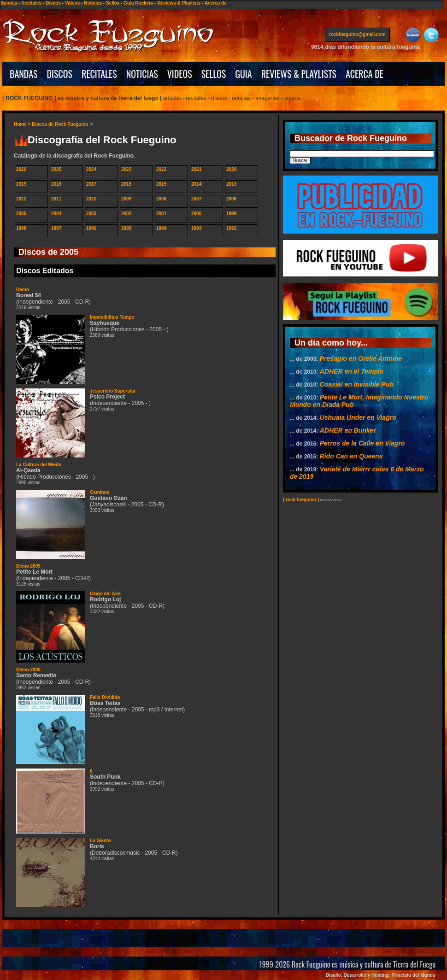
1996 (91, 228)
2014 (196, 184)
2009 (126, 199)
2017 (91, 184)
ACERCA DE (365, 74)
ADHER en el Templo (352, 371)
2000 (196, 214)
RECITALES (99, 74)
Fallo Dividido (105, 697)
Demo (23, 290)
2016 (126, 184)
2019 (21, 184)
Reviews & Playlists (179, 3)
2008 (161, 199)
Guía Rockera (138, 3)
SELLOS (214, 74)
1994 (161, 228)
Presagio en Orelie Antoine (361, 358)
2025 (56, 169)
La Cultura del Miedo (39, 465)
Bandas (9, 3)
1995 (126, 228)
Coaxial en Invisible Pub (357, 384)
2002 (126, 214)
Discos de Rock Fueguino (60, 124)
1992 (231, 228)
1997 (56, 228)
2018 (56, 184)
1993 (196, 228)
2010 (91, 199)
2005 (21, 214)
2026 (21, 169)
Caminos (100, 492)
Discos (53, 3)
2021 (196, 169)
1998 (21, 228)
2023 (126, 169)
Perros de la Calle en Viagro (362, 443)
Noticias (93, 3)
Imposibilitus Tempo (112, 317)
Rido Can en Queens (351, 456)
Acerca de (216, 3)
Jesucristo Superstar (113, 391)
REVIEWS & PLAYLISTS (299, 74)
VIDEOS (180, 74)
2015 (161, 184)
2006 (231, 199)
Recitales (31, 3)
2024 (91, 169)
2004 (56, 214)
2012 (21, 199)
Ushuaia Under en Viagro (358, 417)
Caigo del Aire (105, 594)
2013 (231, 184)
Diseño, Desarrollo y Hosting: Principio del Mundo (381, 975)
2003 (91, 214)
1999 (231, 214)
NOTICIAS (142, 74)
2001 (161, 214)
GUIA (243, 74)
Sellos (113, 3)
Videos (73, 3)
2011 (56, 199)
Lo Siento (100, 841)
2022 (161, 169)
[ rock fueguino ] (301, 500)
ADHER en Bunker (348, 430)
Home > (23, 124)
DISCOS (60, 74)
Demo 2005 (28, 566)
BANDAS (24, 74)
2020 (231, 169)
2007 (196, 199)
